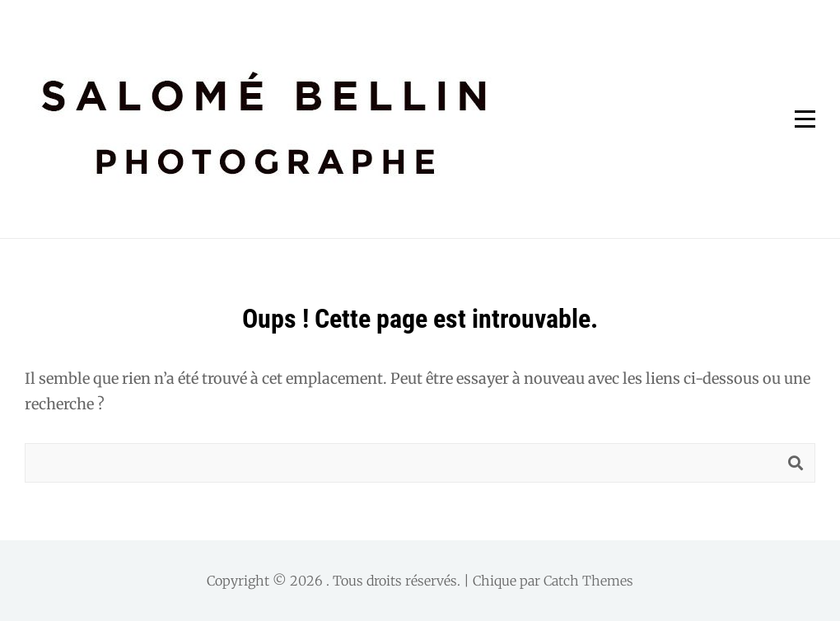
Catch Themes (588, 581)
